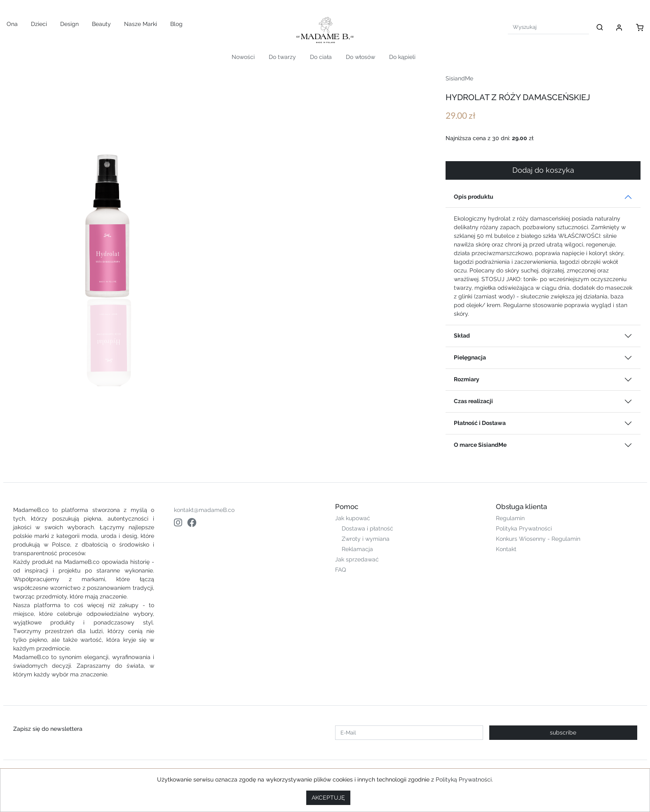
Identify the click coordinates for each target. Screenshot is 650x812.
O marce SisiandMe (480, 445)
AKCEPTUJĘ (328, 798)
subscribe (563, 732)
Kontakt (506, 549)
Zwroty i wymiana (366, 539)
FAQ (340, 570)
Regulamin (510, 518)
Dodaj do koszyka (543, 170)
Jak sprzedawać (357, 559)
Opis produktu (474, 197)
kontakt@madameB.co (204, 510)
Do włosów (360, 57)
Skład (462, 336)
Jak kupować (353, 518)
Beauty (101, 24)
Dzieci (39, 24)
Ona (12, 24)
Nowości (243, 57)
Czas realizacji (473, 401)
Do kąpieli (402, 57)
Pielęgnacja (470, 357)
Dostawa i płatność (367, 528)
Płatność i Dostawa (480, 423)
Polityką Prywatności (464, 779)
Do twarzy (282, 57)
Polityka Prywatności (524, 528)
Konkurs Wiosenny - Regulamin (538, 539)
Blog (176, 24)
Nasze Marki (141, 24)
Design (69, 24)
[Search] (548, 27)
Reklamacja (357, 549)
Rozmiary (467, 379)
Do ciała (321, 57)
